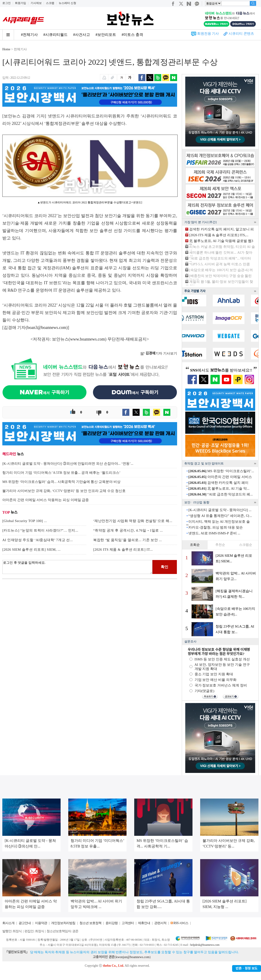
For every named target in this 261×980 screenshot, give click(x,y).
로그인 (7, 3)
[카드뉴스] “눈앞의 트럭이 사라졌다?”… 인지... (40, 530)
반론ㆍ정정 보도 (247, 968)
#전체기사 (29, 35)
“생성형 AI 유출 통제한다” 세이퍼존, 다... (220, 516)
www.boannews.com (88, 339)
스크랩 (50, 3)
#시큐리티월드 (55, 35)
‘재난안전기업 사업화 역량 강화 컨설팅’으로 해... (133, 521)
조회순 (195, 545)
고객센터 (128, 923)
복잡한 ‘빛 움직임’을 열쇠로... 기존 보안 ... (128, 540)
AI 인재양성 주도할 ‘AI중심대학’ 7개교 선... (38, 540)
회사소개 (8, 923)
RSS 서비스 (181, 923)
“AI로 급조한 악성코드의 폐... (220, 494)
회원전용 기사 (208, 34)
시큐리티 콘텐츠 (241, 34)
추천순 (220, 545)
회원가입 (21, 3)
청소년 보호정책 (90, 923)
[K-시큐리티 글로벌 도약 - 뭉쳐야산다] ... (220, 510)
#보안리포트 (106, 35)
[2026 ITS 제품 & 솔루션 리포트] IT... (123, 550)
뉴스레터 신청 (67, 3)
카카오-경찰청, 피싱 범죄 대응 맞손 (216, 527)
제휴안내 (144, 923)
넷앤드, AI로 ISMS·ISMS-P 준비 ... (214, 533)
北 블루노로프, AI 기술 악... (219, 488)
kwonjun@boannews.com (132, 957)
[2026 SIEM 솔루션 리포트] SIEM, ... (31, 550)
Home (6, 49)
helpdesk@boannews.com (205, 945)
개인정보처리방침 (63, 923)
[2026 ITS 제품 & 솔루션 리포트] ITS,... (219, 235)
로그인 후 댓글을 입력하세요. (77, 567)
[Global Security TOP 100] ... (25, 521)
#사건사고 (82, 35)
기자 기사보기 (159, 353)
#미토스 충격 (132, 35)
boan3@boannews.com (47, 328)
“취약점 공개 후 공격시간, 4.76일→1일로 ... (128, 530)
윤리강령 (112, 923)
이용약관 (41, 923)
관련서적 (160, 923)
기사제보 (36, 3)
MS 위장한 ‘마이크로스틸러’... (221, 471)
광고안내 (25, 923)
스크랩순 (246, 545)
